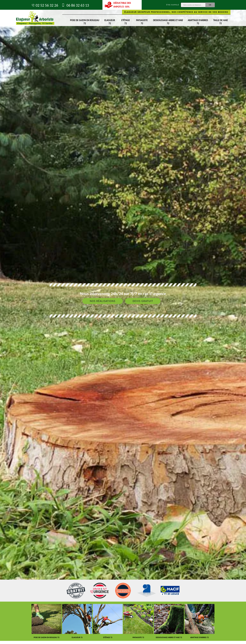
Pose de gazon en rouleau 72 (85, 22)
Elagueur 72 (110, 22)
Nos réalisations (103, 301)
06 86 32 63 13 (75, 5)
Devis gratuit (143, 301)
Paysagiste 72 (142, 22)
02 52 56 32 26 (45, 5)
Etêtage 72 (126, 22)
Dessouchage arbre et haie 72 (168, 22)
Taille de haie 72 (221, 22)
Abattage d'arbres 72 (198, 22)
